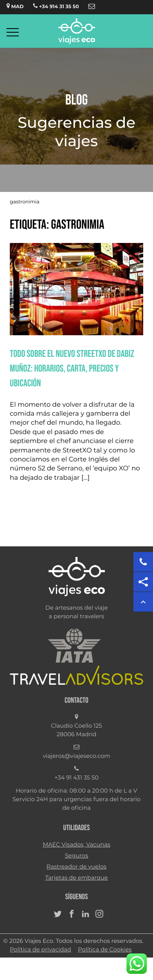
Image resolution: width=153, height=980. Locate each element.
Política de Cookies (105, 950)
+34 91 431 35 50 (77, 778)
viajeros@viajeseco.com (76, 756)
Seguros (76, 856)
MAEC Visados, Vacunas (77, 845)
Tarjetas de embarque (77, 878)
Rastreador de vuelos (76, 867)
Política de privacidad (40, 950)
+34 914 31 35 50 (56, 6)
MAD (15, 6)
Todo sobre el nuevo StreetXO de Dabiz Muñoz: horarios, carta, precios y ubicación (72, 369)
